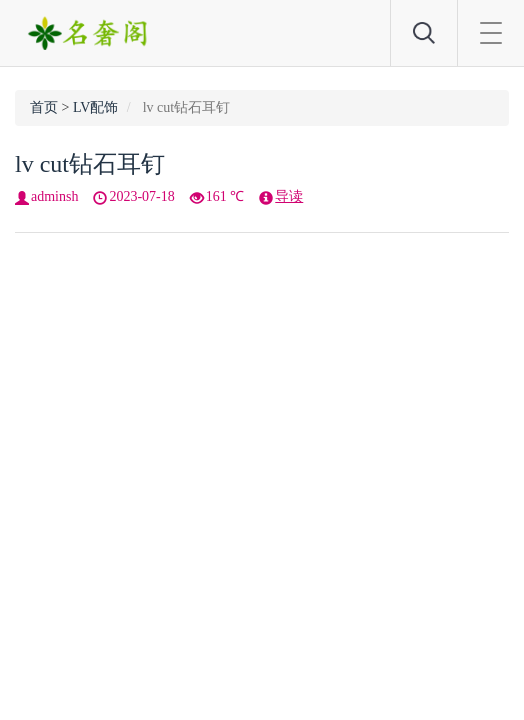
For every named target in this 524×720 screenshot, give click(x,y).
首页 (44, 107)
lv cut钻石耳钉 (90, 164)
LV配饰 (95, 107)
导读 (289, 196)
